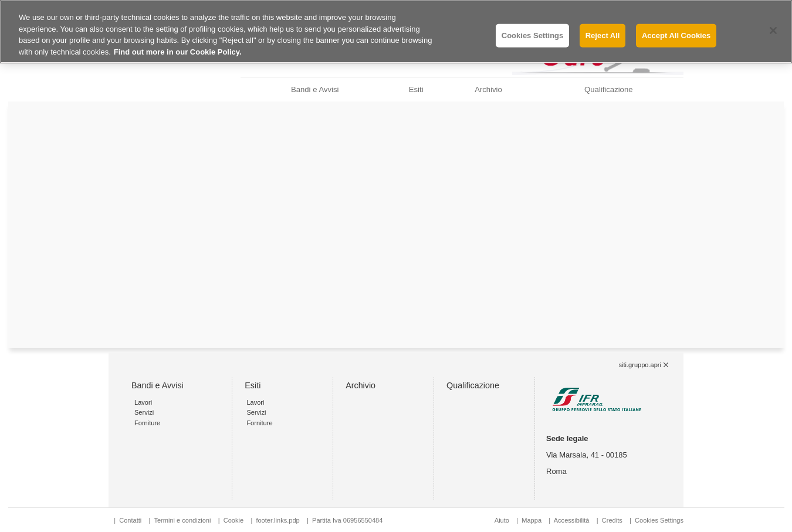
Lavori (143, 402)
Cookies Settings (659, 520)
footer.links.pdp (277, 520)
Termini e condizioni (182, 520)
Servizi (144, 412)
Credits (612, 520)
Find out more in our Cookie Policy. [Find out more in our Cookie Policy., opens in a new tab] (178, 52)
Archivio (488, 89)
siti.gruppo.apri (640, 365)
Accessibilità (573, 520)
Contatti (130, 520)
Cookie (233, 520)
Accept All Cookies (676, 35)
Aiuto (502, 520)
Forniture (147, 423)
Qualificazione (608, 89)
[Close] (773, 31)
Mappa (532, 520)
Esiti (416, 89)
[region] (396, 32)
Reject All (603, 35)
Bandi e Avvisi (315, 89)
